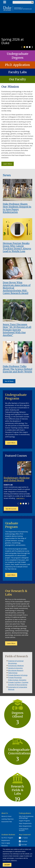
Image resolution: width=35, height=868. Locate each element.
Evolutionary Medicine (16, 666)
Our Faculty (17, 79)
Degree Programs (24, 821)
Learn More (8, 164)
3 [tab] (30, 47)
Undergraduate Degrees (18, 56)
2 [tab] (27, 47)
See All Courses (11, 509)
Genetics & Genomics (15, 668)
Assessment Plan (7, 822)
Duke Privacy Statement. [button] (10, 860)
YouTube (24, 845)
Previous (23, 46)
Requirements (6, 840)
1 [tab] (24, 47)
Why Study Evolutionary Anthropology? (26, 817)
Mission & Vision (6, 816)
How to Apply (6, 843)
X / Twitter (25, 838)
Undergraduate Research (24, 830)
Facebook (24, 841)
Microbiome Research (16, 670)
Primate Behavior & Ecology (18, 675)
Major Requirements (25, 823)
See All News (9, 381)
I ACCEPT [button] (7, 865)
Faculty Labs (18, 72)
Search (32, 2)
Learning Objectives (8, 819)
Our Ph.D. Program (7, 838)
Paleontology (13, 673)
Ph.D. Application (17, 65)
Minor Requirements (25, 826)
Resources (5, 846)
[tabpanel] (17, 32)
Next (33, 46)
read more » (20, 498)
